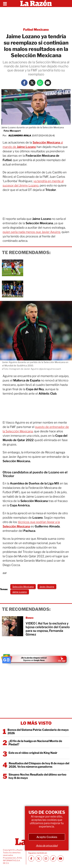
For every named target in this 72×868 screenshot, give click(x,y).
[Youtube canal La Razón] (61, 858)
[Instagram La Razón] (46, 858)
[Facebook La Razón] (24, 83)
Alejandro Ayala (20, 135)
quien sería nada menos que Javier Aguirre (31, 232)
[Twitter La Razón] (32, 83)
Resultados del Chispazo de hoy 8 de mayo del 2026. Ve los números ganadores (39, 765)
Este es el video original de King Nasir (33, 753)
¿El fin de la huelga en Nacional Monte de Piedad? (35, 743)
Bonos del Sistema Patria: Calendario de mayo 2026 (38, 731)
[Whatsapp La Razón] (40, 83)
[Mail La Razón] (48, 83)
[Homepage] (36, 4)
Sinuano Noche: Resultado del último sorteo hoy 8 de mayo (37, 776)
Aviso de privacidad (47, 845)
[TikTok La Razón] (53, 858)
